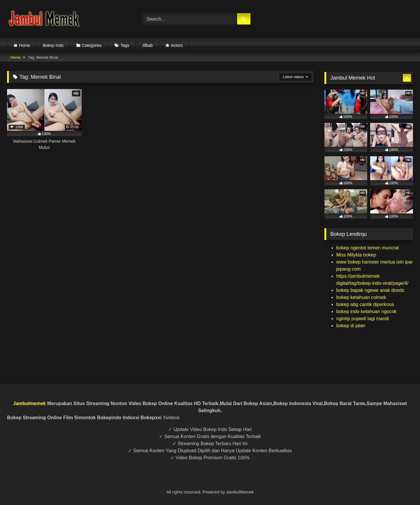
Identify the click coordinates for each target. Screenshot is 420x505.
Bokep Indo (53, 45)
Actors (177, 45)
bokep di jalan (351, 326)
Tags (125, 45)
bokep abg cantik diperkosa (365, 304)
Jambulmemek (29, 403)
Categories (92, 45)
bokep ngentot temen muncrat (368, 248)
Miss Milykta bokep (356, 255)
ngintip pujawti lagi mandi (363, 319)
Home (25, 45)
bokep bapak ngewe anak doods (370, 290)
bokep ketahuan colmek (361, 297)
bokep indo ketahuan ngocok (366, 311)
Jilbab (147, 45)
